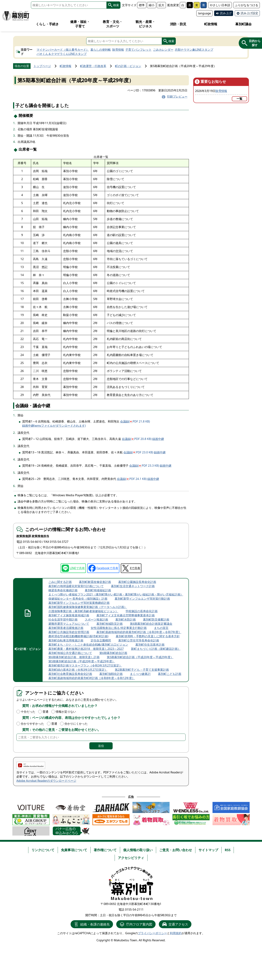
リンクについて (43, 850)
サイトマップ (208, 850)
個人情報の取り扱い (138, 850)
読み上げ (226, 13)
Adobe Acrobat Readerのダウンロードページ (46, 781)
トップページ (42, 66)
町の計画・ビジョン (128, 66)
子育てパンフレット (138, 50)
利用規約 (176, 933)
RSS (228, 850)
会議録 (135, 421)
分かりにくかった (76, 724)
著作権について (105, 850)
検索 (114, 5)
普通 (45, 712)
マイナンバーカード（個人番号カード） (63, 50)
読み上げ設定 (249, 13)
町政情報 (65, 66)
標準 (142, 5)
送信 (101, 746)
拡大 (161, 5)
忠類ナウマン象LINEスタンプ (194, 50)
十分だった (28, 712)
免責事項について (74, 850)
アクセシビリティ (131, 858)
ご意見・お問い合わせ (176, 850)
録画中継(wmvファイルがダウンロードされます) (54, 426)
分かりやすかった (32, 724)
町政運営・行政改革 (93, 66)
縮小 (152, 5)
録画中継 (158, 439)
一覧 (239, 99)
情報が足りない (66, 712)
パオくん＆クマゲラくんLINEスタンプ (62, 54)
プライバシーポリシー (152, 933)
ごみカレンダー (163, 50)
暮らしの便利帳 (101, 50)
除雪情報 (118, 50)
